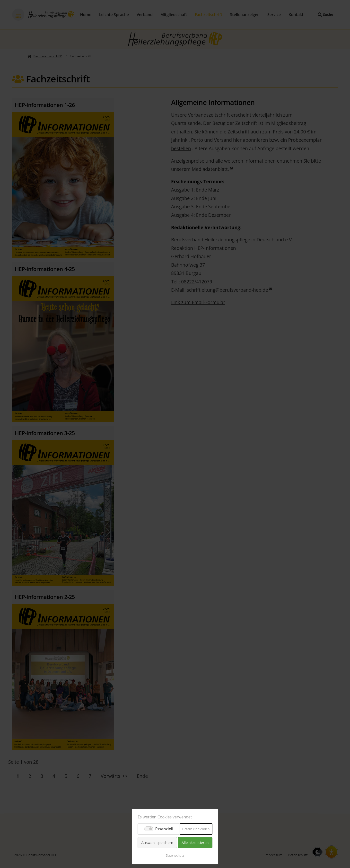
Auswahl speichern (157, 842)
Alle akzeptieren (195, 842)
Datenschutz (175, 855)
